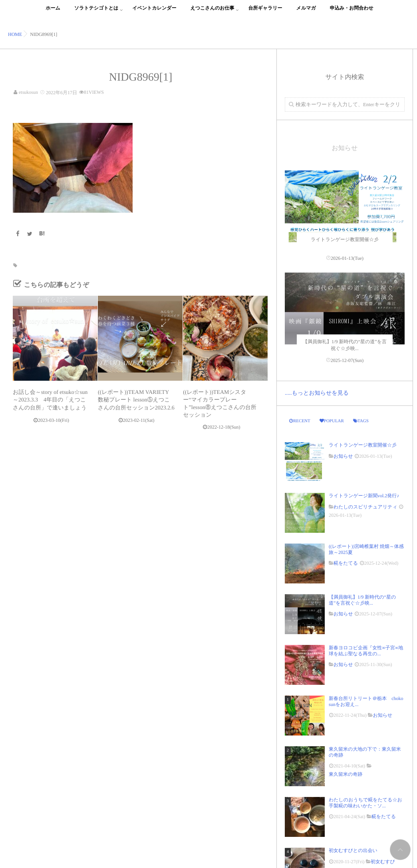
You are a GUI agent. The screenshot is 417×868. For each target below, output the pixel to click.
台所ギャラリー (265, 13)
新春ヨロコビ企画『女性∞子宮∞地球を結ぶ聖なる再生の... (366, 651)
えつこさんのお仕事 (212, 13)
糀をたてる (346, 563)
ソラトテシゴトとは (96, 13)
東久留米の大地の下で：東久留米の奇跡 (365, 752)
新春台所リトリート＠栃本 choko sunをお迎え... (366, 701)
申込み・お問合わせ (352, 13)
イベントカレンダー (154, 13)
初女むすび (383, 862)
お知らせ (343, 456)
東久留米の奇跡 (346, 774)
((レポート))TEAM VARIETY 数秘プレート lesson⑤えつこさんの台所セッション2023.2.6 (136, 400)
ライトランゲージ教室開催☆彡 (363, 445)
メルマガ (306, 13)
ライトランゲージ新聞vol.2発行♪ (364, 496)
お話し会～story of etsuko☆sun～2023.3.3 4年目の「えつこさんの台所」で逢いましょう (50, 400)
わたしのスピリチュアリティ (365, 507)
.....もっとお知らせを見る (317, 393)
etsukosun (28, 92)
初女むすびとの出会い (355, 850)
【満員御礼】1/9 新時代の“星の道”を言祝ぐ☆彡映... (362, 600)
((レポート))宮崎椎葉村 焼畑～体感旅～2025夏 (366, 549)
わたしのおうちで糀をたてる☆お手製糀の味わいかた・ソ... (365, 803)
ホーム (53, 13)
